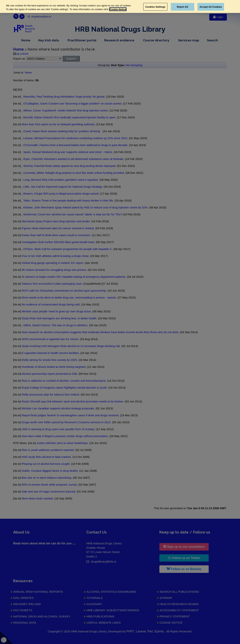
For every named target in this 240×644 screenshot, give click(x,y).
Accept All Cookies (211, 7)
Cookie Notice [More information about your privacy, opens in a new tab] (118, 9)
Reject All (182, 7)
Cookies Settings (155, 7)
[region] (120, 6)
